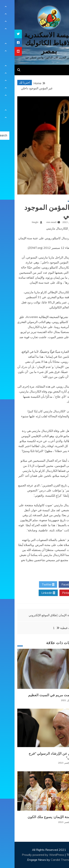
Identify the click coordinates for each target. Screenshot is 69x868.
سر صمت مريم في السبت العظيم (39, 695)
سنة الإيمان (58, 200)
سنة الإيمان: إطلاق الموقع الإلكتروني (36, 615)
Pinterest (55, 593)
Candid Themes (47, 860)
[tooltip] (4, 34)
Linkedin (34, 593)
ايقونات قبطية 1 (50, 628)
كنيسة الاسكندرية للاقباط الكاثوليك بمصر (34, 43)
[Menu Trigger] (60, 8)
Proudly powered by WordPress (29, 855)
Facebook (55, 585)
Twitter (33, 585)
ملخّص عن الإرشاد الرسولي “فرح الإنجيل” (39, 756)
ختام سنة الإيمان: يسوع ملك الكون (38, 817)
